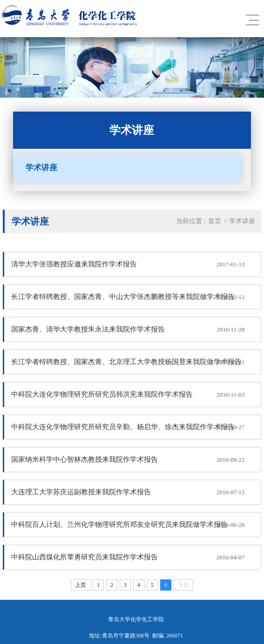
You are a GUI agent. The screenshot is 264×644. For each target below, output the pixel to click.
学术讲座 (41, 168)
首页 (215, 221)
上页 (81, 585)
